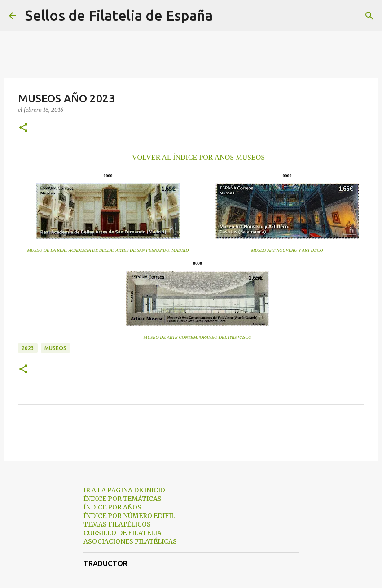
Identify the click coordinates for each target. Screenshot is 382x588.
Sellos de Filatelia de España (119, 15)
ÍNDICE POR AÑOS (112, 507)
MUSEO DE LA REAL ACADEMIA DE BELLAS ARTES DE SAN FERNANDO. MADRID (108, 250)
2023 (28, 348)
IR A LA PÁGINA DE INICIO (124, 490)
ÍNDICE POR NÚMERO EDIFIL (129, 516)
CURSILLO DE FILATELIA (123, 533)
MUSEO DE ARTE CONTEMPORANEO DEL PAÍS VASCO (198, 337)
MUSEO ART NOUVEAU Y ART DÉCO (287, 250)
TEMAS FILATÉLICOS (117, 524)
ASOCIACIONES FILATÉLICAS (130, 541)
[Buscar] (225, 16)
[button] (23, 128)
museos (55, 348)
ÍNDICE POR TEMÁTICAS (123, 499)
